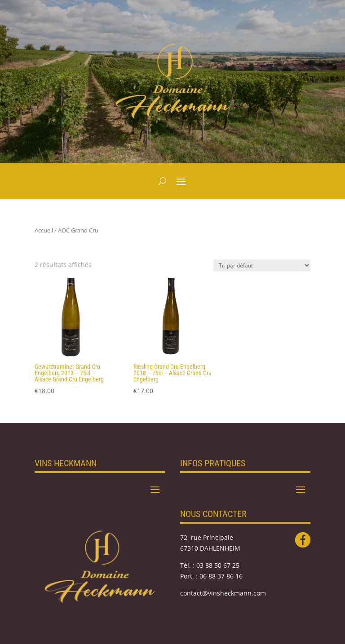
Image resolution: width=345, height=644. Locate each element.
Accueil (44, 230)
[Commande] (262, 265)
